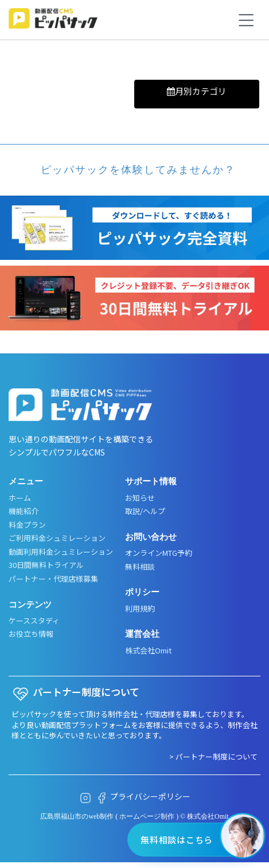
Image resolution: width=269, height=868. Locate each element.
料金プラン (27, 525)
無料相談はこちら (177, 840)
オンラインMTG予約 (159, 553)
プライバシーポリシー (150, 796)
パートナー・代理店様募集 (53, 579)
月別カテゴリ (197, 91)
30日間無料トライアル (46, 565)
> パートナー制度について (213, 756)
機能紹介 (24, 511)
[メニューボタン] (246, 20)
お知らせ (140, 498)
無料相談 (140, 567)
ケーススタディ (34, 621)
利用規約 (140, 609)
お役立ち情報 (31, 634)
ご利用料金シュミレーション (57, 538)
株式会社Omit (148, 651)
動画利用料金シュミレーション (61, 552)
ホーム (20, 498)
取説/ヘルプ (145, 511)
